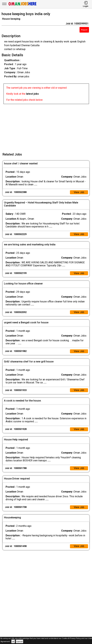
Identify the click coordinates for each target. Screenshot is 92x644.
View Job (79, 192)
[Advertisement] (47, 126)
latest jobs (32, 94)
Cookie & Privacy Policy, (72, 638)
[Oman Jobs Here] (23, 5)
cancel (20, 642)
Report (84, 30)
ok (13, 642)
